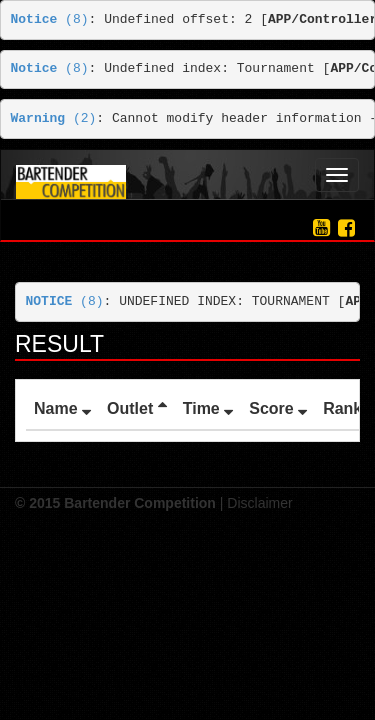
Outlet (137, 408)
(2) (54, 118)
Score (278, 408)
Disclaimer (259, 503)
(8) (50, 19)
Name (62, 408)
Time (208, 408)
